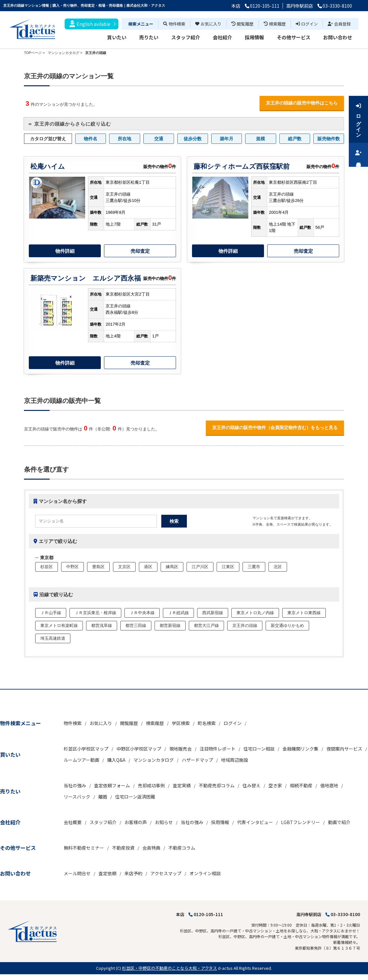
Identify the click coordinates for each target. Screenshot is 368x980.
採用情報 (254, 37)
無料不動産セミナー (84, 848)
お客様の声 (136, 822)
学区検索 (181, 723)
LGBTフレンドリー (300, 822)
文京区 (124, 567)
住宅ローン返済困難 (135, 797)
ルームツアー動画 (81, 760)
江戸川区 (200, 567)
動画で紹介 (339, 822)
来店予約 (133, 873)
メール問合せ (77, 873)
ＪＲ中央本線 (142, 613)
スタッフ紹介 (186, 37)
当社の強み (75, 785)
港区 (148, 567)
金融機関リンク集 (300, 749)
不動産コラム (182, 848)
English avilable (90, 24)
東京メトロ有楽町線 (59, 625)
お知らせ (164, 822)
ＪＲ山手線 (51, 613)
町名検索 (207, 723)
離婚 (103, 797)
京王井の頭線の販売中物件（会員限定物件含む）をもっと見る (275, 428)
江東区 (228, 567)
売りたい (149, 37)
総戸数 (295, 139)
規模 (260, 139)
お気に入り (208, 24)
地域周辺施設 (235, 760)
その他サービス (294, 37)
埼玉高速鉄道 (53, 638)
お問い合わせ (338, 37)
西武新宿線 (213, 613)
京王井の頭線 (245, 625)
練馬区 (172, 567)
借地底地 (329, 785)
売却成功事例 (151, 785)
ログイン (307, 24)
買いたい (117, 37)
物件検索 (174, 24)
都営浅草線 (102, 625)
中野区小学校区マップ (139, 749)
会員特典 (151, 848)
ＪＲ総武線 (178, 613)
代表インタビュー (255, 822)
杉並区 (47, 567)
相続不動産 (301, 785)
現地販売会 (180, 749)
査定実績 (182, 785)
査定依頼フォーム (112, 785)
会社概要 (73, 822)
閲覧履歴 (242, 24)
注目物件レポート (218, 749)
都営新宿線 (170, 625)
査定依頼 (108, 873)
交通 (159, 139)
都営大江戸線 (206, 625)
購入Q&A (116, 760)
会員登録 (339, 24)
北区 (278, 567)
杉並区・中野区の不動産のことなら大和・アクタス (169, 968)
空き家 (275, 785)
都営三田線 (136, 625)
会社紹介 (222, 37)
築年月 (227, 139)
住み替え (252, 785)
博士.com (52, 977)
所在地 (124, 139)
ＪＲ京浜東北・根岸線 (95, 613)
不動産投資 (123, 848)
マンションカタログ (154, 760)
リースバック (77, 797)
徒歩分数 (193, 139)
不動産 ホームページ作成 (22, 977)
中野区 (72, 567)
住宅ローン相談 (259, 749)
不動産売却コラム (217, 785)
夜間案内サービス (344, 749)
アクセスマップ (166, 873)
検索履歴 (275, 24)
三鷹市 (254, 567)
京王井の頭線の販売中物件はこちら (302, 103)
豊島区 (98, 567)
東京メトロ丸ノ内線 (255, 613)
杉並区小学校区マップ (86, 749)
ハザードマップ (197, 760)
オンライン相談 (205, 873)
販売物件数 (329, 139)
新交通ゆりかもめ (287, 625)
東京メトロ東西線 (304, 613)
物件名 (91, 139)
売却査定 (140, 251)
